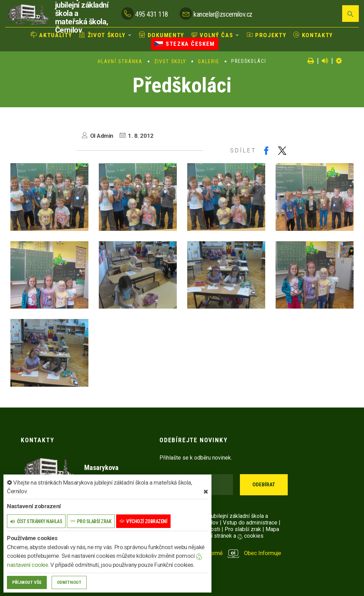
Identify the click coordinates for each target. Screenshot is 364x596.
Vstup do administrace (250, 523)
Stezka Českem (185, 44)
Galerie (209, 61)
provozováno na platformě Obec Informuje (220, 553)
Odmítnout (69, 582)
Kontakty (312, 35)
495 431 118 (152, 14)
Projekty (266, 35)
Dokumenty (162, 35)
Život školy (103, 35)
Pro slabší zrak (243, 529)
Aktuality (53, 35)
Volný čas (212, 35)
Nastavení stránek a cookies (223, 536)
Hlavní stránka (120, 61)
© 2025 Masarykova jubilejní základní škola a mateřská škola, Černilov (214, 519)
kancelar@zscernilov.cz (223, 14)
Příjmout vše (27, 582)
